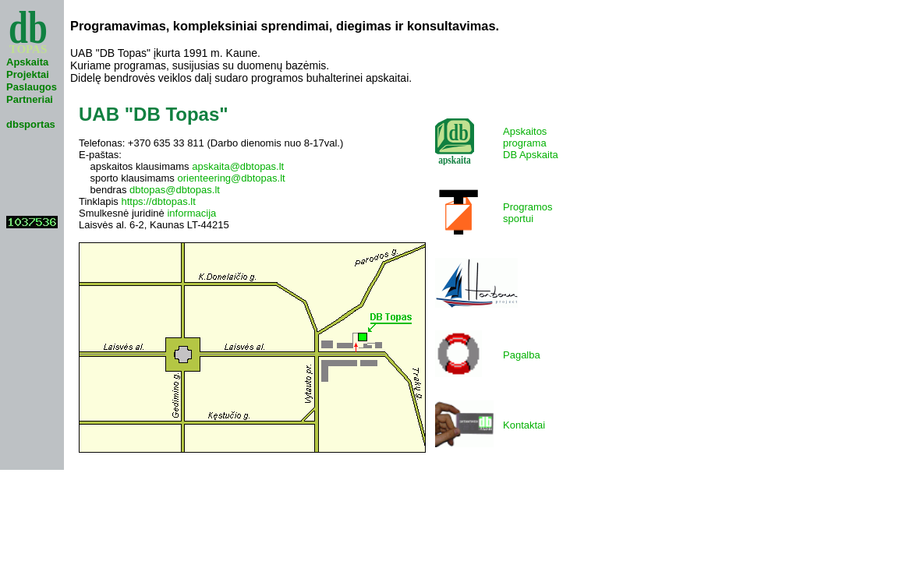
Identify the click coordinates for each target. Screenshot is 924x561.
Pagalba (522, 355)
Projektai (28, 74)
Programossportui (528, 213)
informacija (191, 213)
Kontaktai (524, 425)
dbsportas (31, 124)
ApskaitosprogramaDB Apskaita (531, 143)
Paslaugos (32, 87)
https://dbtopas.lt (158, 201)
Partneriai (30, 99)
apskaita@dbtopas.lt (238, 166)
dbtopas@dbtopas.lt (175, 190)
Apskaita (27, 62)
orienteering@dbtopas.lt (231, 178)
